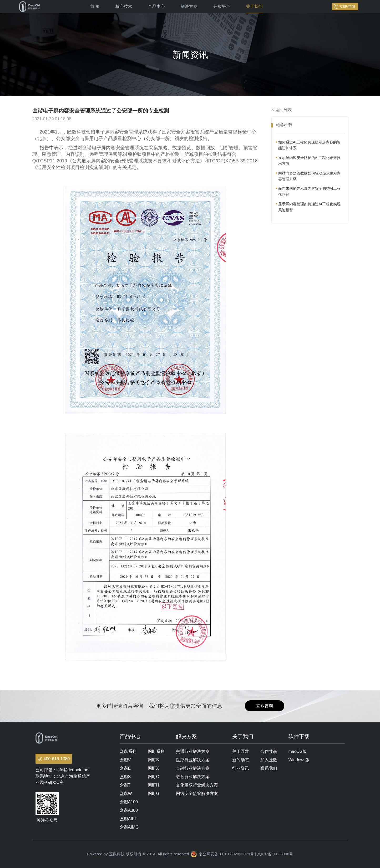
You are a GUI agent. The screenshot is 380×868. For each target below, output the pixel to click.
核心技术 (124, 6)
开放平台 (222, 6)
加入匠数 (269, 760)
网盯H (154, 785)
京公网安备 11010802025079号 (226, 854)
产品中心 (156, 6)
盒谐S (125, 777)
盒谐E (125, 768)
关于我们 (254, 6)
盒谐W (126, 793)
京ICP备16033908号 (275, 854)
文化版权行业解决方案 (197, 785)
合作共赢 (269, 751)
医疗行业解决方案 (193, 760)
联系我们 (269, 768)
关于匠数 (241, 751)
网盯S (153, 760)
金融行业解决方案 (193, 768)
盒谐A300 (129, 810)
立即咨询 (347, 6)
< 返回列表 (282, 110)
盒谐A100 (129, 802)
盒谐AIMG (129, 827)
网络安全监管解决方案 (197, 793)
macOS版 (298, 751)
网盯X (153, 768)
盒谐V (125, 760)
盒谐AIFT (128, 819)
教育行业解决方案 (193, 777)
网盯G (154, 793)
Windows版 (299, 760)
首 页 (95, 6)
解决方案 (189, 6)
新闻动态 (241, 760)
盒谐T (125, 785)
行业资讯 (241, 768)
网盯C (154, 777)
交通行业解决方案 (193, 751)
